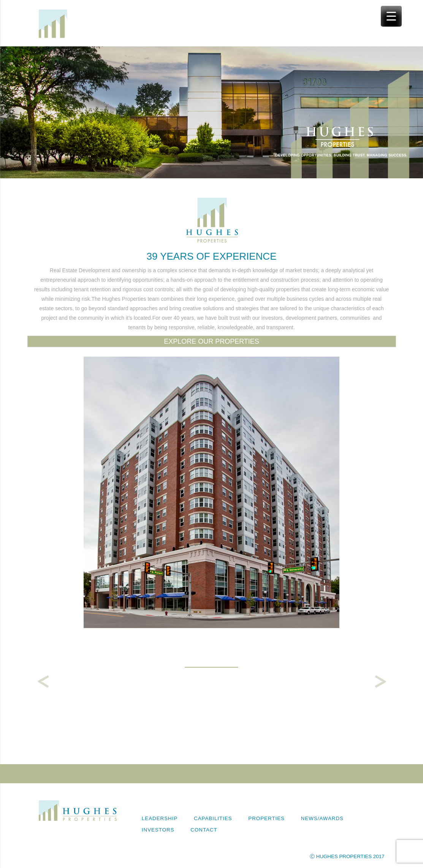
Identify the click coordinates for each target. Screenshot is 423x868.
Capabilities (213, 818)
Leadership (160, 818)
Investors (158, 830)
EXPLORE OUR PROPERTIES (211, 341)
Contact (204, 830)
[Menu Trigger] (391, 16)
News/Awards (322, 818)
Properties (266, 818)
